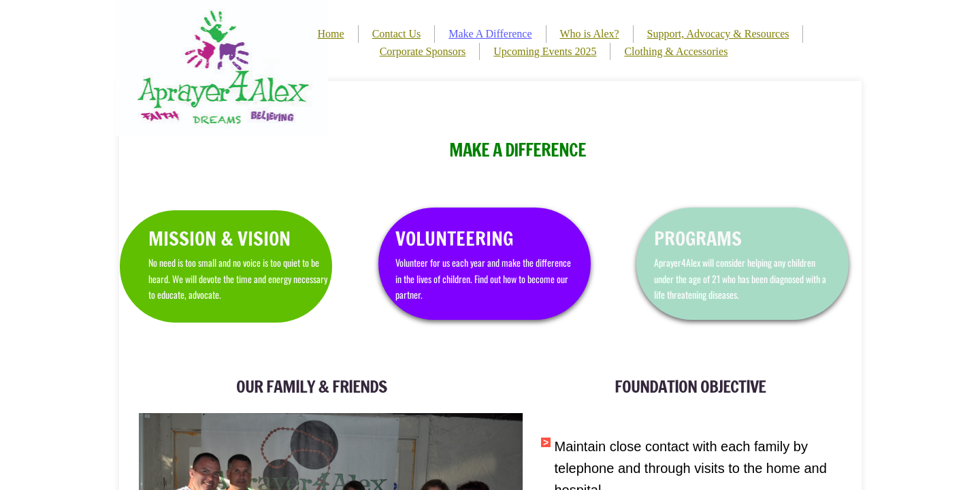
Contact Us (397, 34)
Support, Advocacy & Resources (718, 34)
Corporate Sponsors (423, 51)
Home (331, 34)
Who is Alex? (590, 34)
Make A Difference (490, 34)
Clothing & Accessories (676, 51)
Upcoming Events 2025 (545, 51)
